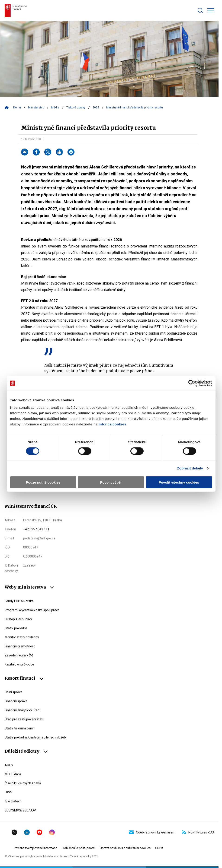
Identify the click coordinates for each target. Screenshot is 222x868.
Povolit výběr (111, 482)
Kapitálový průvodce (19, 664)
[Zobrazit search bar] (200, 10)
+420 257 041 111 (36, 529)
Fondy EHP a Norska (19, 601)
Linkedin (27, 832)
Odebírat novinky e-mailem (152, 832)
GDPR (159, 848)
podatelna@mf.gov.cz (39, 538)
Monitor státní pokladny (22, 637)
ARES (9, 765)
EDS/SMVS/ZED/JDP (20, 810)
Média (55, 108)
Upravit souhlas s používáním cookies (125, 848)
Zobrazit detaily (190, 468)
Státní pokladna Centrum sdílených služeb (35, 737)
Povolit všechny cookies (179, 482)
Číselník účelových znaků (23, 783)
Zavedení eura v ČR (19, 655)
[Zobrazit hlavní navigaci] (211, 10)
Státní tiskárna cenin (20, 728)
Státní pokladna (16, 628)
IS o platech (13, 801)
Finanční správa (16, 701)
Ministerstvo (36, 108)
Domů (17, 108)
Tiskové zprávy (76, 108)
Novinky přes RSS (198, 832)
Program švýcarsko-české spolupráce (32, 610)
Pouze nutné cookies (43, 482)
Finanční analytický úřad (22, 710)
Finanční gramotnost (20, 646)
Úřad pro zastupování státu (24, 719)
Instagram (52, 832)
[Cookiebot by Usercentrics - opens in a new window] (192, 383)
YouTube (39, 832)
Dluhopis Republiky (18, 619)
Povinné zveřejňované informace (35, 848)
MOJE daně (13, 774)
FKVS (8, 792)
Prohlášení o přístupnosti (78, 848)
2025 (96, 108)
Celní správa (14, 692)
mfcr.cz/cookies (112, 424)
